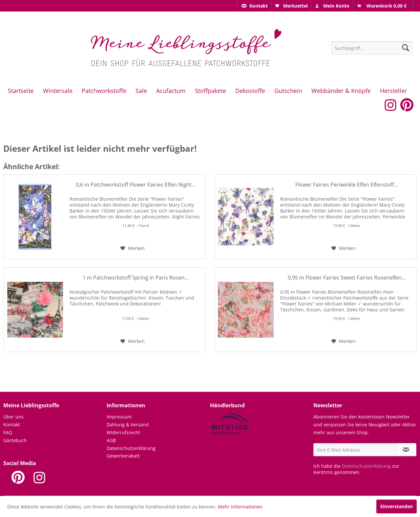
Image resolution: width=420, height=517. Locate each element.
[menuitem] (254, 6)
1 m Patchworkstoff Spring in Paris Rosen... (136, 278)
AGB (111, 440)
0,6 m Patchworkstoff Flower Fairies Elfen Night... (136, 185)
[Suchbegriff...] (372, 48)
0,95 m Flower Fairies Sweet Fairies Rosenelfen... (347, 278)
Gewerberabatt (123, 456)
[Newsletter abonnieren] (406, 450)
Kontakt (12, 425)
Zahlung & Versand (128, 425)
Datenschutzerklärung (131, 448)
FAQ (8, 432)
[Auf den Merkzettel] (133, 248)
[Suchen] (406, 48)
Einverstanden (397, 506)
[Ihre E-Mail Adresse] (355, 450)
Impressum (119, 417)
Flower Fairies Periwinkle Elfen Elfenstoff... (347, 185)
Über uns (13, 417)
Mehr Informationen (240, 507)
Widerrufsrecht (123, 432)
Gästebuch (15, 440)
